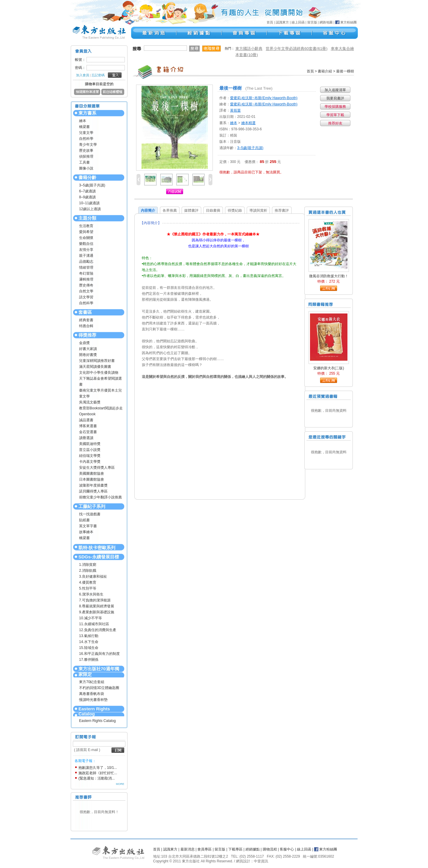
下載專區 (235, 849)
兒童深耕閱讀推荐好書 (97, 361)
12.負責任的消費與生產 (98, 630)
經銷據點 (253, 849)
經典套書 (86, 320)
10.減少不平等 (91, 618)
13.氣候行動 (89, 636)
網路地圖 (326, 22)
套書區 (85, 312)
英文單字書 (88, 526)
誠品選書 (86, 420)
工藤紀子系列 (92, 506)
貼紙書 (84, 520)
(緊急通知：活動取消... (97, 778)
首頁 (270, 22)
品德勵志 (86, 262)
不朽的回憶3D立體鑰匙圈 (99, 688)
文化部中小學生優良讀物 (99, 373)
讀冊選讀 (86, 438)
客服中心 (287, 849)
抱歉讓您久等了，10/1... (98, 768)
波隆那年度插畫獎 (93, 485)
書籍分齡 (87, 177)
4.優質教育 (88, 582)
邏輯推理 (86, 279)
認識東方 (282, 22)
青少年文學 (88, 145)
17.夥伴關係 (89, 660)
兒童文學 (86, 133)
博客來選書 (88, 426)
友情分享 (86, 250)
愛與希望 (86, 232)
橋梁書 (84, 127)
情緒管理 (86, 267)
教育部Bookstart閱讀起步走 (101, 408)
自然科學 (86, 139)
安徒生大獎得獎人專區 (97, 468)
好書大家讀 (88, 349)
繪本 (83, 121)
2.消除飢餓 (88, 571)
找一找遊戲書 (90, 514)
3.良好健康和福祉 (93, 576)
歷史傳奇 (86, 285)
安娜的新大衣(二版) (329, 368)
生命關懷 (86, 238)
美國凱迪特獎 (90, 444)
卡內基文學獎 (90, 462)
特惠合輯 (86, 326)
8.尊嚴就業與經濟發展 (97, 606)
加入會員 (83, 75)
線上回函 (298, 22)
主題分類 (87, 218)
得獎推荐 (87, 335)
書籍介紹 (325, 71)
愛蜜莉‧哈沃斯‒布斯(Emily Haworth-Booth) (264, 98)
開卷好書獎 (88, 355)
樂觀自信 (86, 244)
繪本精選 (248, 123)
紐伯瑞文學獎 (90, 456)
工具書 (84, 162)
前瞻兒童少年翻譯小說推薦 (100, 497)
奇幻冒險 (86, 273)
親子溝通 (86, 256)
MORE (120, 784)
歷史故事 (86, 151)
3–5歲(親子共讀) (92, 185)
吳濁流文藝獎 (90, 402)
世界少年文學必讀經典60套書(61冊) (297, 49)
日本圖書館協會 (92, 479)
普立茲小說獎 (90, 450)
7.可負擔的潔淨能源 (95, 600)
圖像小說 (86, 168)
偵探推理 (86, 156)
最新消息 (188, 849)
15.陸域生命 (89, 648)
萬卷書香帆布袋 (92, 694)
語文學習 (86, 297)
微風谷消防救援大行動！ (329, 276)
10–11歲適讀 (89, 203)
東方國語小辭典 (249, 49)
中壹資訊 (261, 861)
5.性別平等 (88, 588)
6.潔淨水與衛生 (91, 594)
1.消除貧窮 (88, 565)
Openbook (87, 414)
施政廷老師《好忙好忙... (98, 773)
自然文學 (86, 291)
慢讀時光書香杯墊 (93, 700)
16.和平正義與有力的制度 (99, 654)
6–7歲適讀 (87, 191)
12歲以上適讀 (90, 209)
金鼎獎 (84, 343)
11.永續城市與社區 (94, 624)
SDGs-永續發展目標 (99, 557)
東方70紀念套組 (92, 682)
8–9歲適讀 (87, 197)
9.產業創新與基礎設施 (97, 612)
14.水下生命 (89, 642)
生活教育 (86, 226)
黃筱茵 (235, 110)
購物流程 (270, 849)
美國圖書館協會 (92, 473)
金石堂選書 (88, 432)
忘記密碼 (98, 75)
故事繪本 (86, 532)
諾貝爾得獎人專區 (93, 491)
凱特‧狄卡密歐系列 (97, 548)
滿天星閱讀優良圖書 (95, 367)
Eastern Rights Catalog (94, 711)
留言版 (312, 22)
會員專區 (204, 849)
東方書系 (87, 113)
